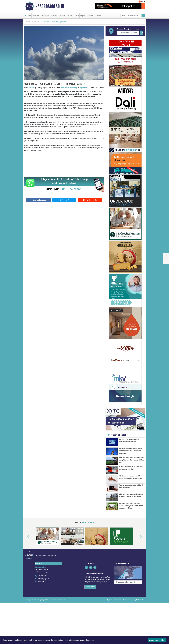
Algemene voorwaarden (114, 595)
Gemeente (54, 16)
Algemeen (36, 16)
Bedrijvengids (45, 16)
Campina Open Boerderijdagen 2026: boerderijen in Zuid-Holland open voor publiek (131, 506)
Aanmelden (90, 582)
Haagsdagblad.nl (50, 6)
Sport (77, 16)
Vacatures (91, 16)
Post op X (64, 200)
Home (28, 22)
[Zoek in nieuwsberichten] (131, 16)
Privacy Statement (137, 595)
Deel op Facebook (38, 200)
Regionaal (62, 16)
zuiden (67, 88)
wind (62, 88)
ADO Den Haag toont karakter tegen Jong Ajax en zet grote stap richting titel (132, 460)
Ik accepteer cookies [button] (157, 640)
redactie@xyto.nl (43, 574)
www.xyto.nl (42, 577)
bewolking (73, 88)
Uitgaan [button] (83, 16)
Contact (99, 16)
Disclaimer (127, 595)
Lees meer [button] (90, 640)
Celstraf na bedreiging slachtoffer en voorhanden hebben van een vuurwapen (131, 451)
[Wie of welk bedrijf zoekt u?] (128, 33)
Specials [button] (70, 16)
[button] (26, 537)
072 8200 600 (42, 571)
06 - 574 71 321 (72, 189)
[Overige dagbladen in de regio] (128, 567)
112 (29, 16)
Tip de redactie (90, 200)
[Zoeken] (143, 16)
